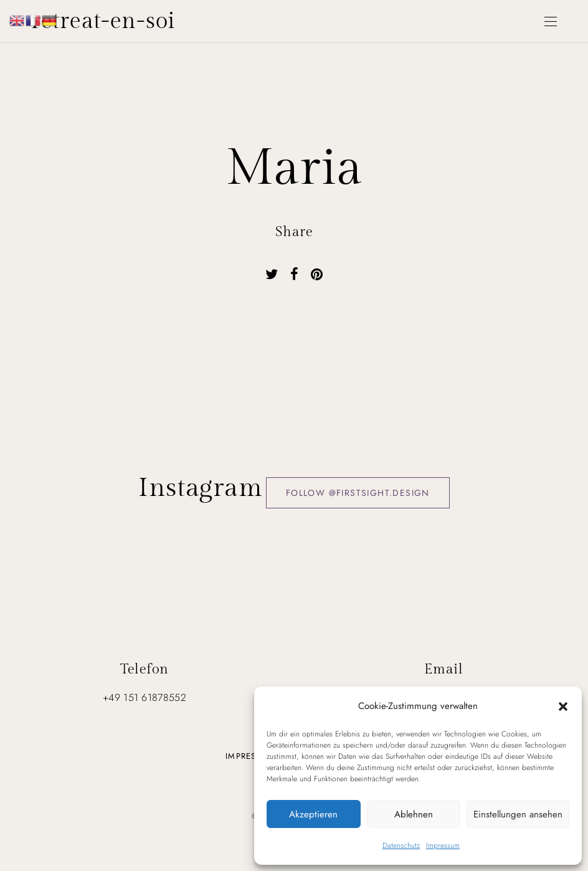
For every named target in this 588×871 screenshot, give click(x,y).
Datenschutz (401, 845)
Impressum (443, 845)
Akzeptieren (313, 814)
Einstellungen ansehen (518, 814)
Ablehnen (414, 814)
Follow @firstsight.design (358, 493)
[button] (563, 706)
